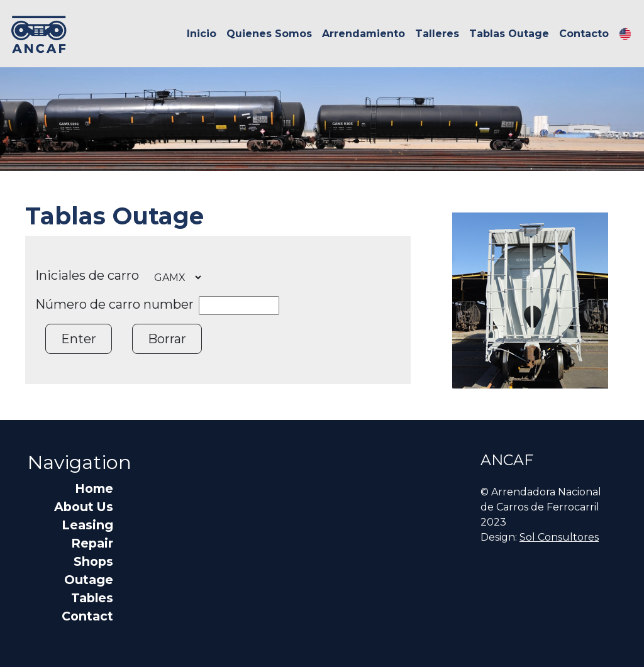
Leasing (87, 525)
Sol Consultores (559, 537)
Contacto (584, 34)
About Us (84, 507)
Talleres (437, 34)
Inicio (202, 34)
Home (94, 488)
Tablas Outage (509, 34)
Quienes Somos (269, 34)
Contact (87, 616)
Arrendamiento (364, 34)
